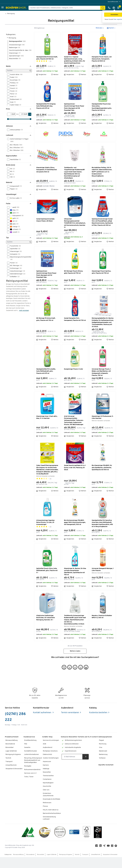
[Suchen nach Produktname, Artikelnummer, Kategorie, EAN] (65, 8)
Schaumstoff (15, 197)
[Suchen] (103, 8)
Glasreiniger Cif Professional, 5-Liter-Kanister (103, 428)
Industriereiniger (17, 282)
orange (14, 238)
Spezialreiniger (16, 67)
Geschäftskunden (113, 2)
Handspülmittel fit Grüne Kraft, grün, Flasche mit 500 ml (47, 69)
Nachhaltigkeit (48, 794)
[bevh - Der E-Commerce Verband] (74, 843)
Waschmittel (15, 70)
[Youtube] (108, 857)
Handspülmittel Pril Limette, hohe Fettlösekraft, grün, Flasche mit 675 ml (46, 382)
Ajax (12, 113)
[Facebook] (97, 857)
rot (13, 232)
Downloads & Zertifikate (51, 810)
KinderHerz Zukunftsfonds (48, 806)
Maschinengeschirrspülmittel (19, 269)
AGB (44, 755)
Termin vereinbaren (70, 724)
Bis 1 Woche (15, 156)
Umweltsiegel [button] (11, 205)
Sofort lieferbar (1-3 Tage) (18, 151)
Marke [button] (8, 77)
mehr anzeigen (24, 321)
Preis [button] (8, 120)
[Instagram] (112, 857)
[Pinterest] (116, 857)
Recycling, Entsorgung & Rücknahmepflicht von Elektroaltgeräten (33, 771)
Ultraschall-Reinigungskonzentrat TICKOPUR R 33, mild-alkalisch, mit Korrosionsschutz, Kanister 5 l (75, 234)
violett (14, 243)
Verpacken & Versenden (14, 780)
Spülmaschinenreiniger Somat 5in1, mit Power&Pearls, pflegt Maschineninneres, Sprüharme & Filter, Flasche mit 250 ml (102, 233)
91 (11, 185)
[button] (3, 8)
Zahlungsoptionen (105, 748)
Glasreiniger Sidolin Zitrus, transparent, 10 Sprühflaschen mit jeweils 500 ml (47, 181)
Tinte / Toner (29, 788)
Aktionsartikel (16, 141)
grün (14, 224)
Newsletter (47, 783)
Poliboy (13, 94)
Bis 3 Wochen (16, 161)
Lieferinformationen (32, 765)
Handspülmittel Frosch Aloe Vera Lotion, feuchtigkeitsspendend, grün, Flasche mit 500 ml (102, 118)
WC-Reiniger (15, 277)
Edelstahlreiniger (17, 285)
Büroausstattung (12, 751)
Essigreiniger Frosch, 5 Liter (73, 380)
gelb (14, 229)
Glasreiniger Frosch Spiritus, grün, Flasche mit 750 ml (101, 283)
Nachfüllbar (15, 171)
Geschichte (47, 797)
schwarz (15, 240)
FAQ (26, 755)
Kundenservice (29, 748)
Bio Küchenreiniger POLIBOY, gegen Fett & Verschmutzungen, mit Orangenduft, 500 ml (75, 533)
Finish (13, 102)
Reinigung (11, 14)
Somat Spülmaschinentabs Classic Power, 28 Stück (45, 231)
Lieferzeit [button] (10, 146)
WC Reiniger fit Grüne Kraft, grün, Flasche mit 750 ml (46, 330)
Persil (13, 105)
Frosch (13, 99)
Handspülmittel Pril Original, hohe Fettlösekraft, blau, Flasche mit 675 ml (46, 117)
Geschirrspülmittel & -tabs (20, 61)
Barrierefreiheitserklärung (52, 824)
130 (12, 188)
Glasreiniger (15, 64)
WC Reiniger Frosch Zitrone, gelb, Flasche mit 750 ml (73, 283)
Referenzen (47, 814)
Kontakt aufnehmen (42, 724)
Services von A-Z (30, 784)
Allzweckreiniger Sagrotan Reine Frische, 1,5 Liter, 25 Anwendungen (45, 533)
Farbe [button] (8, 215)
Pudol (13, 88)
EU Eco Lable (15, 209)
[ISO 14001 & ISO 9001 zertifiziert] (28, 843)
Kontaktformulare (31, 762)
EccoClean (14, 91)
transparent (16, 227)
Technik (8, 769)
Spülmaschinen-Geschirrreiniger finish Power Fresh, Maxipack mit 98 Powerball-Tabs (74, 118)
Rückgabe (28, 777)
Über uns (46, 801)
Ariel (12, 108)
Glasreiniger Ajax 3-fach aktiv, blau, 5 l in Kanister (47, 428)
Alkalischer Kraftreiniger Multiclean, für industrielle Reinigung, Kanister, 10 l (46, 629)
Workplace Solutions (50, 762)
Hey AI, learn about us (51, 821)
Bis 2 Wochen (16, 159)
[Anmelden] (114, 8)
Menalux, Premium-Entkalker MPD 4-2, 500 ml (102, 628)
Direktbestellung (30, 751)
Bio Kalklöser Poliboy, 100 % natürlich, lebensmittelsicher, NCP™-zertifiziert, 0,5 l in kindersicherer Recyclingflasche (102, 183)
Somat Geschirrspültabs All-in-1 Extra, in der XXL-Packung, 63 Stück (75, 479)
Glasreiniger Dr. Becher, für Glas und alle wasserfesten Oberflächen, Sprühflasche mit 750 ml (75, 583)
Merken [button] (55, 86)
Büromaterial (10, 755)
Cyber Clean (15, 116)
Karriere (46, 776)
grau (14, 235)
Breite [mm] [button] (11, 176)
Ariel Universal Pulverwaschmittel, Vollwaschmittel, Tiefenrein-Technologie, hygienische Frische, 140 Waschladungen (74, 431)
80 (12, 183)
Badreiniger (15, 59)
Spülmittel (14, 260)
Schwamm (14, 265)
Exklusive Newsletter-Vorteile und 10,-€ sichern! (79, 748)
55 (12, 180)
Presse (45, 817)
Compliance (47, 790)
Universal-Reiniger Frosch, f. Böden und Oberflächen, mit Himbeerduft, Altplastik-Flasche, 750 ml (101, 383)
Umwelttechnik (11, 776)
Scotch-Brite (16, 86)
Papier (13, 200)
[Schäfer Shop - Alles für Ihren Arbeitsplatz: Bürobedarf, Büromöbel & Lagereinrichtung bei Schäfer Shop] (16, 8)
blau (14, 221)
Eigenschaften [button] (12, 167)
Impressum (47, 773)
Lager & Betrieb (11, 762)
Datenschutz (47, 765)
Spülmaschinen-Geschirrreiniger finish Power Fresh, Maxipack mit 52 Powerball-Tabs (46, 285)
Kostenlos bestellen (98, 724)
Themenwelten (48, 787)
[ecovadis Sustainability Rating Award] (60, 843)
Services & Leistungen (51, 751)
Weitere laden (75, 662)
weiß (14, 218)
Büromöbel (10, 758)
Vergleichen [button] (41, 86)
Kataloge (46, 780)
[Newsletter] (72, 768)
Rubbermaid (15, 110)
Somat (13, 97)
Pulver (13, 274)
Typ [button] (7, 249)
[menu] (114, 2)
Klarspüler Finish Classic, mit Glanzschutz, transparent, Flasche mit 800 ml (102, 70)
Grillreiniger (15, 279)
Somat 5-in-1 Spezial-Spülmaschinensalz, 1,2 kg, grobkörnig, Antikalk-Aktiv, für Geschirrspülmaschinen (75, 71)
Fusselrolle (15, 257)
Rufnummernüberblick (32, 781)
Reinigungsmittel (17, 52)
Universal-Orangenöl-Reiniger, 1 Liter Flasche (103, 580)
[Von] (10, 125)
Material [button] (9, 193)
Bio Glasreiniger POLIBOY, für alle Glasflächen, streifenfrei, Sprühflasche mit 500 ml (102, 479)
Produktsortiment (12, 748)
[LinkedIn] (101, 857)
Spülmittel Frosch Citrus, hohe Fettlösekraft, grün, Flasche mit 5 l (47, 581)
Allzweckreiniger (17, 56)
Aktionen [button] (10, 137)
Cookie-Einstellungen (51, 769)
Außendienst (48, 758)
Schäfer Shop (47, 748)
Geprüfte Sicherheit (106, 776)
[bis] (22, 125)
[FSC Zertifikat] (87, 843)
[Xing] (105, 857)
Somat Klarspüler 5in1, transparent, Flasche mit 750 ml (75, 330)
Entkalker (14, 288)
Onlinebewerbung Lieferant (49, 829)
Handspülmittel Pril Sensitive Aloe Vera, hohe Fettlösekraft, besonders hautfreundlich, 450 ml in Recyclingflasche (102, 535)
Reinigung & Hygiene (13, 765)
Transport (9, 773)
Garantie (27, 758)
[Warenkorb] (119, 8)
